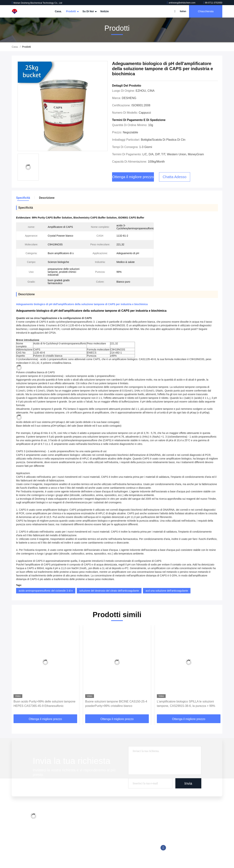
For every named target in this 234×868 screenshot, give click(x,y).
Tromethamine (100, 838)
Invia (188, 783)
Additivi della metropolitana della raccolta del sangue (122, 818)
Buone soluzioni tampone (106, 831)
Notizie (105, 11)
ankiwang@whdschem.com (181, 3)
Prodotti (72, 11)
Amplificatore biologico (105, 852)
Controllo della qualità (71, 831)
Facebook (163, 848)
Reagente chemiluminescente (109, 825)
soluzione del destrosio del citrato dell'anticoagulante (109, 591)
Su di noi (89, 11)
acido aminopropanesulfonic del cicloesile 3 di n (46, 591)
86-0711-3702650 (213, 3)
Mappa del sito (67, 845)
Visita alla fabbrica (69, 825)
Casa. (58, 11)
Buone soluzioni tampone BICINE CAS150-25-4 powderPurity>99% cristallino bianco (116, 704)
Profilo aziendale (68, 818)
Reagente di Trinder (103, 845)
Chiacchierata (206, 11)
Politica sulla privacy (70, 852)
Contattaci (64, 838)
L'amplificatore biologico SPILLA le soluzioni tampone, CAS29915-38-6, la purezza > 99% (186, 704)
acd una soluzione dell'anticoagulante (167, 591)
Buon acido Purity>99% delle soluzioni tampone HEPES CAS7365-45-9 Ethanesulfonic (44, 704)
